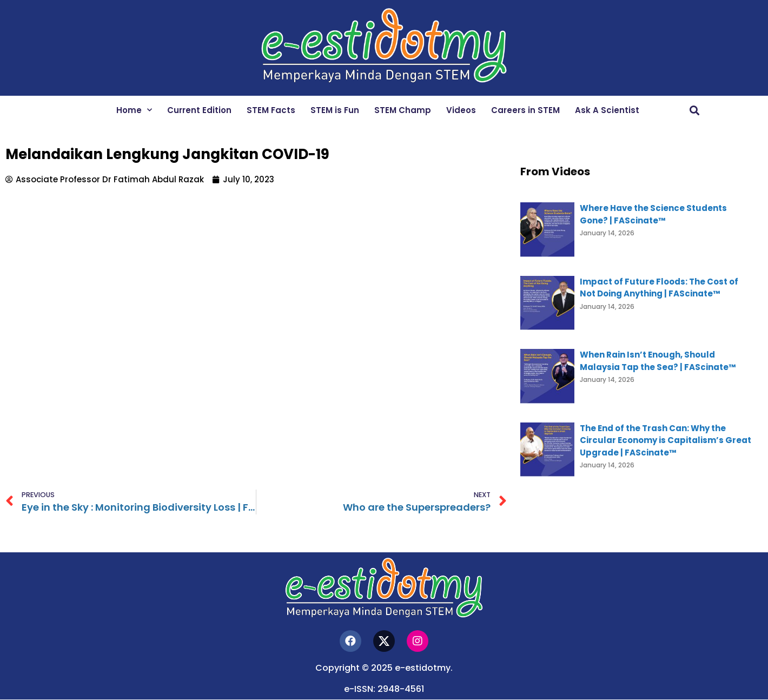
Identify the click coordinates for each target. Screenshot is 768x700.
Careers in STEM (525, 110)
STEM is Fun (335, 110)
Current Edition (199, 110)
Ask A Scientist (607, 110)
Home (134, 110)
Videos (461, 110)
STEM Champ (403, 110)
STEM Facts (271, 110)
